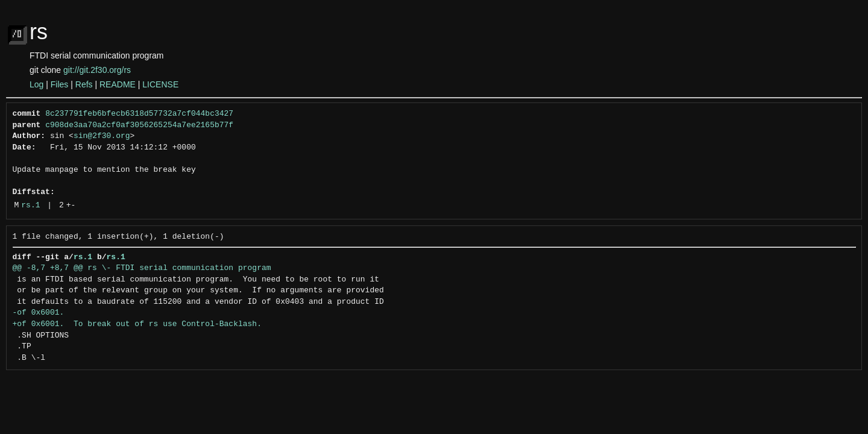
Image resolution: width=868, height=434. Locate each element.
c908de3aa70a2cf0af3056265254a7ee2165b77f (139, 125)
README (118, 84)
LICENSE (160, 84)
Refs (84, 84)
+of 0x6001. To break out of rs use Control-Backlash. (137, 324)
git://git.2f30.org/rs (97, 70)
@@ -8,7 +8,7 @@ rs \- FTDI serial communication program (142, 268)
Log (36, 84)
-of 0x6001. (39, 313)
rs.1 (30, 206)
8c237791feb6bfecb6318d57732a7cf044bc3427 (139, 114)
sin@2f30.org (102, 136)
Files (60, 84)
